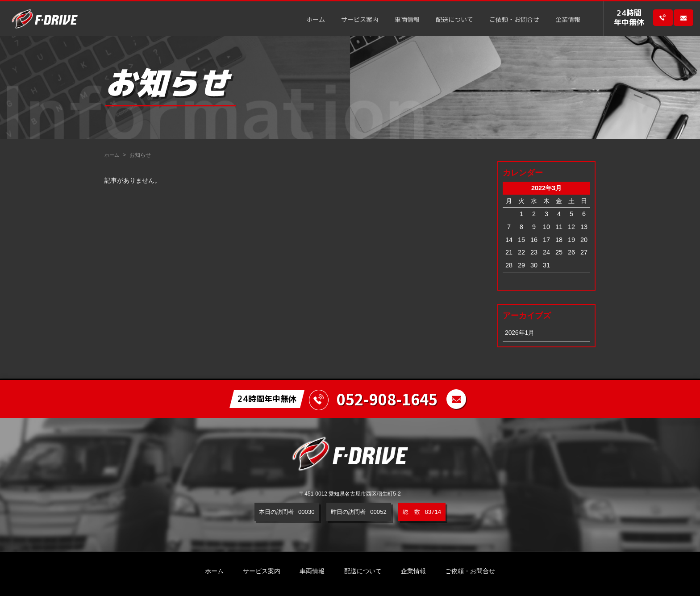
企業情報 (568, 20)
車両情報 (407, 20)
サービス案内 (360, 20)
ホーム (316, 20)
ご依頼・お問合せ (514, 20)
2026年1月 (520, 333)
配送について (454, 20)
